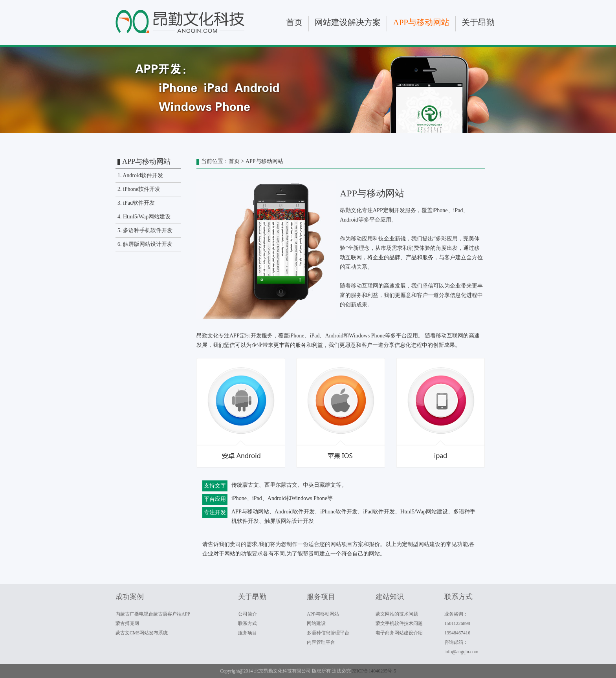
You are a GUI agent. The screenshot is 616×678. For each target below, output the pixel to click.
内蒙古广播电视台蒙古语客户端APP (153, 614)
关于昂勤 (478, 22)
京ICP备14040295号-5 (374, 671)
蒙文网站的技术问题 (397, 614)
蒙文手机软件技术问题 (399, 623)
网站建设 (316, 623)
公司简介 (247, 614)
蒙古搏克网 (127, 623)
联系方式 (247, 623)
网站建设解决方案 (348, 22)
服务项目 (247, 633)
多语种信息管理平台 (328, 633)
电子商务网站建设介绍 (399, 633)
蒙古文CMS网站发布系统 (142, 633)
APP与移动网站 (421, 22)
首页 (294, 22)
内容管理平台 (321, 642)
